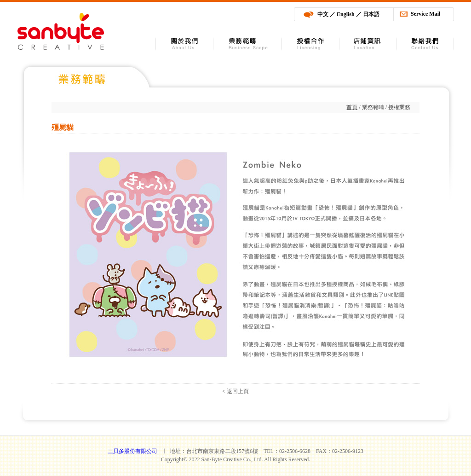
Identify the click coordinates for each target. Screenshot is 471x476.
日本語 (371, 14)
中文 (323, 14)
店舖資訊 (368, 44)
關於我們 (184, 44)
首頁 (352, 107)
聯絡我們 (425, 44)
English (346, 14)
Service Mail (425, 14)
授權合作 (311, 44)
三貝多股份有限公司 (60, 31)
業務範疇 (248, 44)
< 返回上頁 (235, 391)
